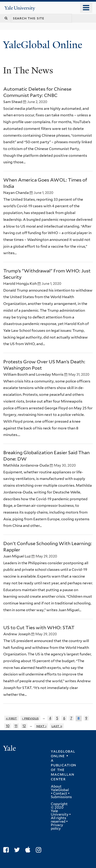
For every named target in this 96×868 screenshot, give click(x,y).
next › (41, 726)
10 (8, 726)
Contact (60, 793)
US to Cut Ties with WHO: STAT (39, 628)
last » (57, 726)
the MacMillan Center (62, 774)
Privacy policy (57, 827)
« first (11, 718)
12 (24, 726)
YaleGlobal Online (43, 45)
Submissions (61, 797)
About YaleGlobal (60, 788)
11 (16, 726)
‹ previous (30, 718)
